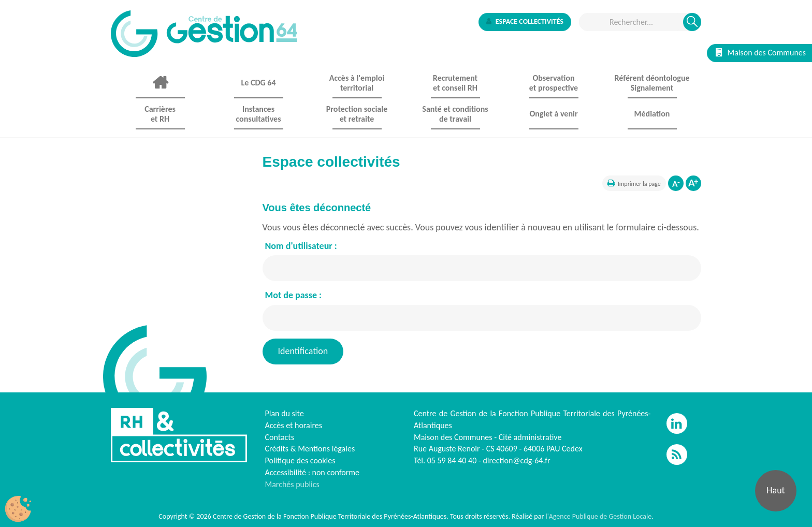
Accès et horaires (294, 425)
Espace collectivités (525, 21)
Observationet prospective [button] (554, 83)
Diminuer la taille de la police (676, 183)
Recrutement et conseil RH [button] (455, 83)
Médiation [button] (652, 114)
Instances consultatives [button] (258, 114)
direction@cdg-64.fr (516, 460)
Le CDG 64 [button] (258, 83)
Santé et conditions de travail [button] (455, 114)
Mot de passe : (294, 295)
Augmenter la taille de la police (693, 183)
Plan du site (285, 413)
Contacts (280, 437)
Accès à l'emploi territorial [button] (357, 83)
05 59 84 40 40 (452, 460)
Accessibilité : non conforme (313, 472)
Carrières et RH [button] (160, 114)
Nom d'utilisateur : (301, 246)
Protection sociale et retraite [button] (357, 114)
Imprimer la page (639, 184)
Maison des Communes (761, 53)
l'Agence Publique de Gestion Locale (598, 516)
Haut (775, 490)
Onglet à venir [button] (553, 114)
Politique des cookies (300, 460)
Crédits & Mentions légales (310, 449)
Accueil (160, 83)
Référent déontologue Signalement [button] (652, 83)
